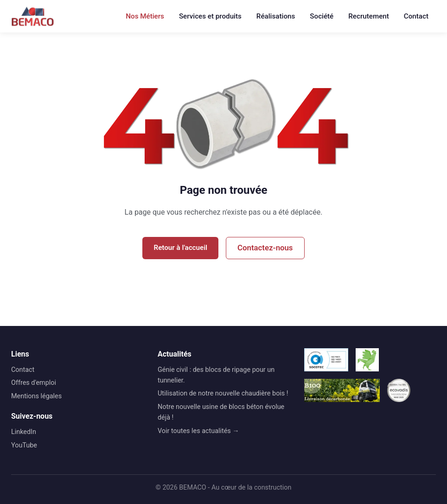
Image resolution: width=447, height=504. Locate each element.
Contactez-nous (265, 248)
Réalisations (276, 16)
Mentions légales (36, 396)
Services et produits (210, 16)
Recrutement (369, 16)
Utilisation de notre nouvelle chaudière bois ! (223, 393)
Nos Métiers (145, 16)
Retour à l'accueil (180, 248)
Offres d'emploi (34, 383)
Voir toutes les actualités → (198, 431)
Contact (416, 16)
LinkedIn (24, 432)
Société (322, 16)
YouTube (24, 445)
